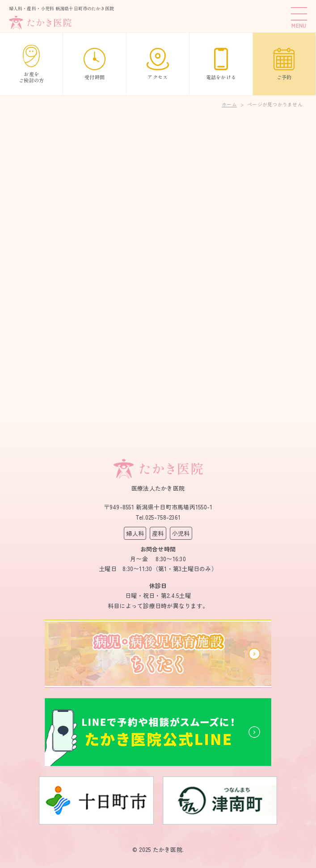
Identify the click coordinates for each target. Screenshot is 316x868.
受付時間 (95, 64)
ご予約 (284, 64)
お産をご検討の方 (31, 64)
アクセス (158, 64)
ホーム (229, 104)
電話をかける (221, 64)
